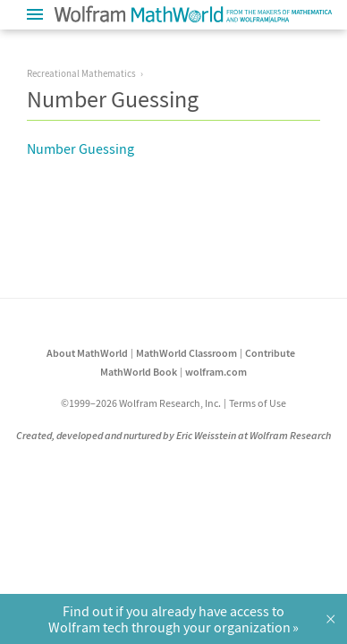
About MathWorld (87, 353)
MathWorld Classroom (186, 353)
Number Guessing (80, 148)
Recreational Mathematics (81, 73)
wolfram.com (216, 372)
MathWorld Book (139, 372)
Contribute (270, 353)
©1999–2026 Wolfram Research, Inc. (141, 403)
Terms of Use (258, 403)
